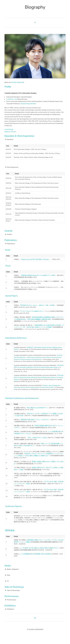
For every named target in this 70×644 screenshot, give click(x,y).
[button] (35, 22)
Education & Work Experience (19, 136)
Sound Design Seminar (28, 104)
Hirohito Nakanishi (17, 82)
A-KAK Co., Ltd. (12, 99)
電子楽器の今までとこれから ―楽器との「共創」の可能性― (38, 305)
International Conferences (16, 338)
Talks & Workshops (14, 587)
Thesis (8, 266)
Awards (8, 231)
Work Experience (13, 167)
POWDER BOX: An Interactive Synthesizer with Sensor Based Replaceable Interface (39, 366)
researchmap (9, 129)
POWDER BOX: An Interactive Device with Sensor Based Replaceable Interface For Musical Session (39, 377)
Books (8, 250)
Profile (8, 87)
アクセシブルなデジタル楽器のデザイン (32, 311)
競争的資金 (10, 530)
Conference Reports (14, 506)
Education (10, 139)
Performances (12, 596)
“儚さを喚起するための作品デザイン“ (37, 408)
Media (8, 566)
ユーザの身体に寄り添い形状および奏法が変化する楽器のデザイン (39, 548)
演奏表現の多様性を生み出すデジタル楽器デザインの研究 (38, 275)
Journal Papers (11, 296)
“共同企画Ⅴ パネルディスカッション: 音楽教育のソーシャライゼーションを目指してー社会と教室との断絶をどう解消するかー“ (39, 455)
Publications (11, 240)
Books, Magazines (13, 569)
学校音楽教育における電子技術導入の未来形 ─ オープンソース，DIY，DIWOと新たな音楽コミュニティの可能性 (39, 326)
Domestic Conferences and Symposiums (22, 398)
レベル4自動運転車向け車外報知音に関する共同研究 (35, 554)
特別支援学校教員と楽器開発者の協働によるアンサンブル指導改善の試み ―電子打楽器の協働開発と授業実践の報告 (39, 318)
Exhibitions (10, 606)
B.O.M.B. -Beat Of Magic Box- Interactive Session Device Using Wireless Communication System (37, 386)
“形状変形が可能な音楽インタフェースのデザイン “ (35, 420)
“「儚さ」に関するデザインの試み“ (37, 438)
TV (8, 581)
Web (8, 575)
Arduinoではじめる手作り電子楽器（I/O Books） (36, 259)
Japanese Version (10, 132)
